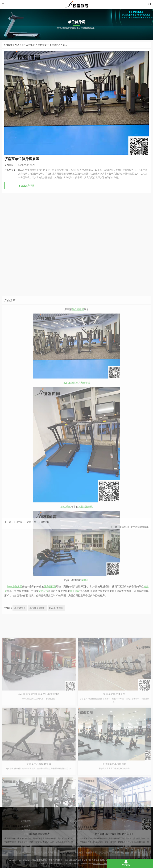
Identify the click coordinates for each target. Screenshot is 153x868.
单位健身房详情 (26, 191)
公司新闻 (26, 848)
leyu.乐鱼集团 (15, 781)
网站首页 (19, 50)
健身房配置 (50, 781)
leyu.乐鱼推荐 (70, 577)
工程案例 (31, 50)
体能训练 (76, 852)
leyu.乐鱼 (65, 701)
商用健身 (42, 50)
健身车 (127, 848)
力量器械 (85, 577)
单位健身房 (55, 50)
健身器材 (75, 786)
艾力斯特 (43, 786)
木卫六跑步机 (85, 701)
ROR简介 (26, 844)
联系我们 (26, 852)
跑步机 (127, 844)
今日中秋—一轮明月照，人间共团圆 (31, 529)
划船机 (85, 774)
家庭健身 (76, 844)
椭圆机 (127, 852)
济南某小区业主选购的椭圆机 (134, 534)
